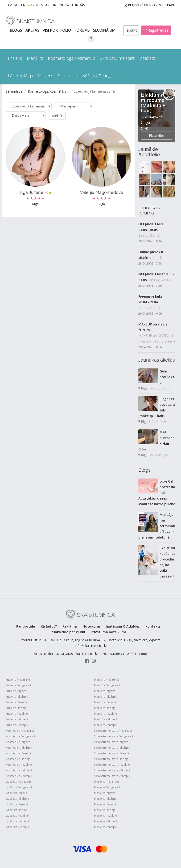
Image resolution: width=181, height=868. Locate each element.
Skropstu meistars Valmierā (112, 770)
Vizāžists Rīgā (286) (18, 782)
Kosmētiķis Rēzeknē (19, 765)
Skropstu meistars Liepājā (111, 759)
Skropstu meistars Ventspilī (112, 776)
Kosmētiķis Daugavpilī (20, 736)
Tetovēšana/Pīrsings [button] (94, 76)
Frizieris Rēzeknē (17, 714)
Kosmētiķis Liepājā (18, 759)
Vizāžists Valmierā (18, 821)
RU (16, 5)
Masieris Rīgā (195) (106, 782)
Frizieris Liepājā (16, 708)
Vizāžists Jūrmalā (17, 804)
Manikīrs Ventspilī (106, 725)
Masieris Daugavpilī (107, 787)
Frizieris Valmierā (17, 719)
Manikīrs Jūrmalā (105, 702)
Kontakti (153, 626)
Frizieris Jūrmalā (16, 702)
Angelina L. (161, 258)
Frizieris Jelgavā (16, 691)
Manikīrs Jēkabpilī (106, 697)
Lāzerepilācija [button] (21, 76)
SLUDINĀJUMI (105, 30)
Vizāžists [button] (147, 58)
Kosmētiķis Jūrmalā (18, 753)
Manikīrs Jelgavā (105, 691)
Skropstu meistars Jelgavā (111, 742)
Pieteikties (157, 135)
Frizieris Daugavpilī (18, 685)
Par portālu (26, 626)
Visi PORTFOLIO (57, 30)
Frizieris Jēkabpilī (17, 697)
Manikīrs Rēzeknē (105, 714)
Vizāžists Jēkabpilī (17, 799)
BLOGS (16, 30)
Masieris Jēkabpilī (106, 799)
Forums (83, 30)
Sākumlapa (14, 91)
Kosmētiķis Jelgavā (18, 742)
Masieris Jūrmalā (105, 804)
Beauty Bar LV (149, 235)
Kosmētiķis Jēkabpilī (19, 748)
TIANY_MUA (158, 421)
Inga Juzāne (35, 192)
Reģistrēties (156, 30)
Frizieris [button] (15, 58)
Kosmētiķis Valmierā (19, 770)
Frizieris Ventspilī (17, 725)
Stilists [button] (64, 76)
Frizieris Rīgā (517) (18, 680)
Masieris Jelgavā (105, 793)
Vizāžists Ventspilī (17, 827)
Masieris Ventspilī (106, 827)
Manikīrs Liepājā (105, 708)
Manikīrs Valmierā (106, 719)
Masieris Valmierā (106, 821)
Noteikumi (91, 626)
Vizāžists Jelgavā (16, 793)
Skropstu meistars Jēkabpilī (112, 748)
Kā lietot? (49, 626)
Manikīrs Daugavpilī (107, 685)
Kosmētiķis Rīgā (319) (20, 731)
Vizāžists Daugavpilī (19, 787)
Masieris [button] (45, 76)
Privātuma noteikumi (108, 632)
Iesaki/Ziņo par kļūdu (68, 632)
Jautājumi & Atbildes (123, 626)
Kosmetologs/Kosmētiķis (47, 91)
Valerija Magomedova (102, 192)
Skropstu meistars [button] (117, 58)
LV (10, 5)
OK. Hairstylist (159, 455)
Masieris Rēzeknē (105, 816)
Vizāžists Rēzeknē (17, 816)
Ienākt (131, 30)
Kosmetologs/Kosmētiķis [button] (72, 58)
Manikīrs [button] (35, 58)
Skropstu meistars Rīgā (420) (113, 731)
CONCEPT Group (134, 654)
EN (23, 5)
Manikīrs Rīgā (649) (106, 680)
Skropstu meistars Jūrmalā (111, 753)
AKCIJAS (33, 30)
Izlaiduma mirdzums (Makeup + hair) (153, 103)
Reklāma (70, 626)
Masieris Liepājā (105, 810)
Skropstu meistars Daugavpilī (113, 736)
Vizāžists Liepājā (16, 810)
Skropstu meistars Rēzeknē (112, 765)
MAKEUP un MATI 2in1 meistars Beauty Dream (157, 338)
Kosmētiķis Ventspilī (19, 776)
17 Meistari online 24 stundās (58, 5)
